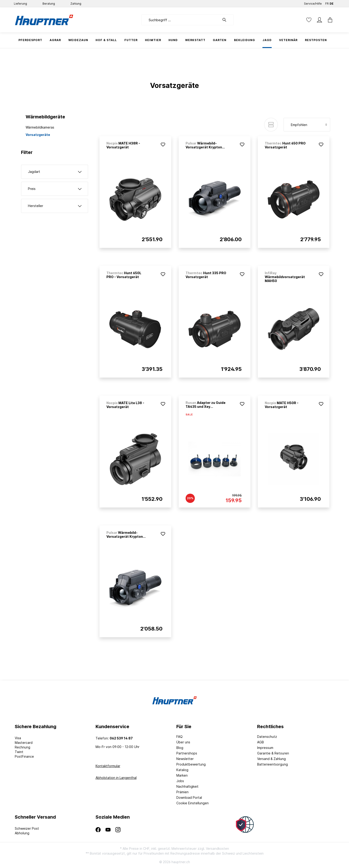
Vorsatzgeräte (38, 135)
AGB (260, 742)
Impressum (265, 748)
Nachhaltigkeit (187, 786)
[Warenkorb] (329, 20)
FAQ (179, 737)
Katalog (182, 770)
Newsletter (185, 759)
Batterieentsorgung (272, 764)
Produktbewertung (191, 764)
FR (327, 3)
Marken (182, 775)
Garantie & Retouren (273, 753)
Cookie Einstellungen (193, 803)
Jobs (180, 781)
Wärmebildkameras (40, 127)
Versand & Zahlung (271, 759)
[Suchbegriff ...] (181, 20)
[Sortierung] (307, 125)
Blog (180, 748)
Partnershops (187, 753)
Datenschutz (267, 737)
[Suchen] (227, 20)
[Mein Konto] (319, 20)
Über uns (183, 742)
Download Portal (189, 797)
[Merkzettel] (309, 20)
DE (332, 3)
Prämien (182, 792)
